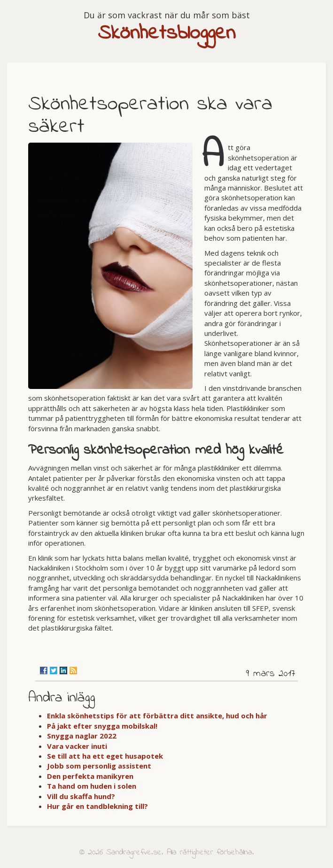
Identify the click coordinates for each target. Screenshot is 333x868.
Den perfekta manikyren (90, 776)
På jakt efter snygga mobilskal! (102, 726)
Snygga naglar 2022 (82, 736)
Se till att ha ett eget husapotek (105, 756)
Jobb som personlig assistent (99, 766)
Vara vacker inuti (77, 746)
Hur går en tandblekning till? (97, 806)
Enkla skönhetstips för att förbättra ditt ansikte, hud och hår (157, 716)
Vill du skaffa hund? (81, 796)
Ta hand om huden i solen (92, 786)
